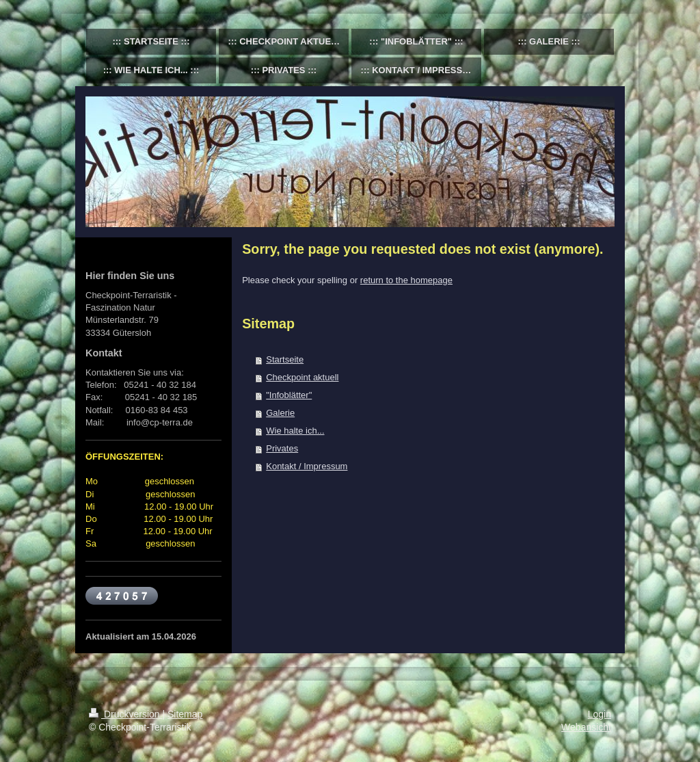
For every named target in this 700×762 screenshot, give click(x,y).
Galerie (280, 413)
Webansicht (586, 727)
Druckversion (125, 714)
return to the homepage (406, 280)
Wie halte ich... (295, 431)
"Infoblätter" (289, 395)
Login (600, 714)
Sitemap (185, 714)
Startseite (285, 359)
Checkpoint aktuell (302, 377)
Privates (282, 448)
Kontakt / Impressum (307, 466)
